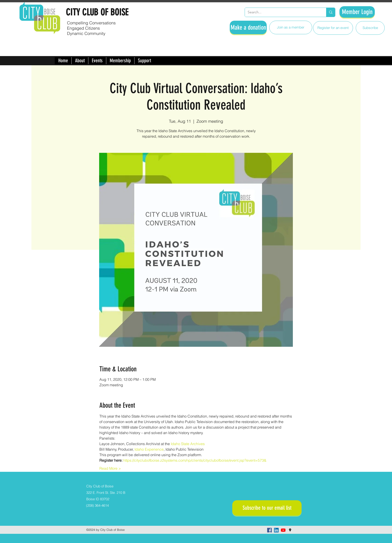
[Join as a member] (291, 27)
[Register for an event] (333, 28)
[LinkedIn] (276, 530)
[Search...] (282, 12)
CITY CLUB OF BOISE (97, 12)
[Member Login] (357, 12)
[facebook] (269, 530)
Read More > (110, 468)
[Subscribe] (370, 28)
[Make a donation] (248, 27)
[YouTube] (283, 530)
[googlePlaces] (290, 530)
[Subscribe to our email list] (267, 508)
